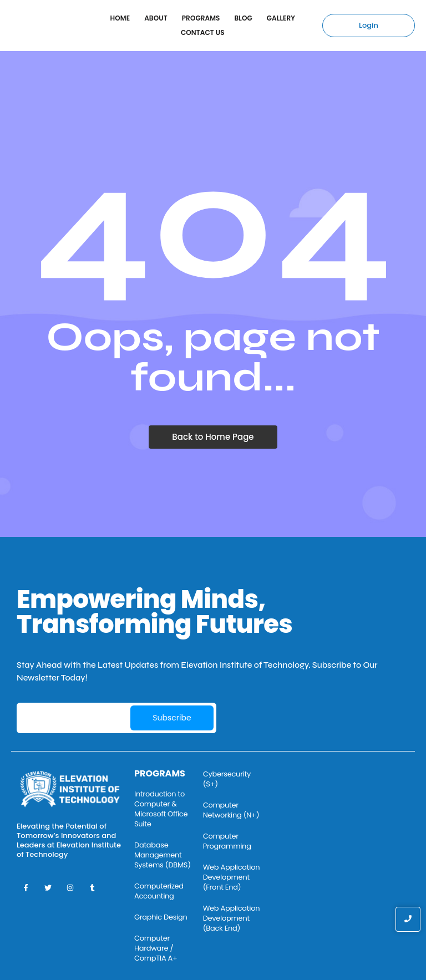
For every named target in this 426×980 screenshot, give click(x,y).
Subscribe (172, 718)
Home (120, 18)
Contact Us (203, 32)
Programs (201, 18)
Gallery (281, 18)
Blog (244, 18)
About (156, 18)
